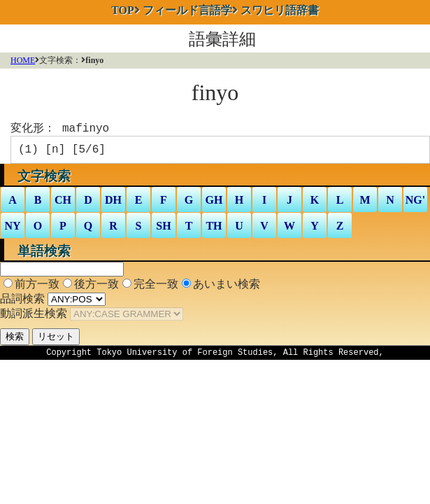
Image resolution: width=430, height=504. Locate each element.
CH (63, 204)
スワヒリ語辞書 (280, 10)
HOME (23, 60)
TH (214, 230)
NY (12, 230)
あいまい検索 (227, 288)
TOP (123, 10)
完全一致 (156, 288)
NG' (415, 204)
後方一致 (96, 288)
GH (214, 204)
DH (113, 204)
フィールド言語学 (187, 10)
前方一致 (37, 288)
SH (163, 230)
